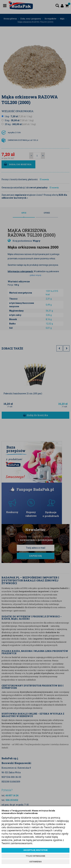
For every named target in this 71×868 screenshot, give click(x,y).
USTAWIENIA (36, 862)
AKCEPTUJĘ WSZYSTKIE (35, 850)
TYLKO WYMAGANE (35, 856)
